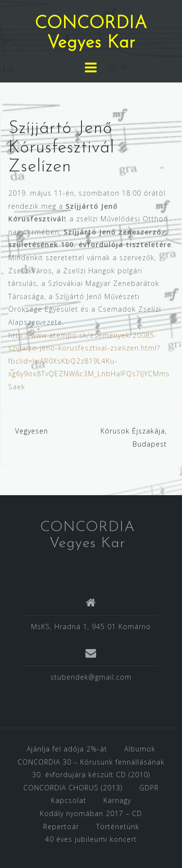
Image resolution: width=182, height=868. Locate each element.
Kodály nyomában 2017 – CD (91, 813)
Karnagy (117, 800)
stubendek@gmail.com (91, 677)
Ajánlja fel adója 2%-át (67, 749)
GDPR (149, 788)
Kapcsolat (69, 800)
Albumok (140, 749)
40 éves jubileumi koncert (91, 839)
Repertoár (61, 826)
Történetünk (118, 826)
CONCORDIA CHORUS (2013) (73, 788)
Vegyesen (32, 431)
